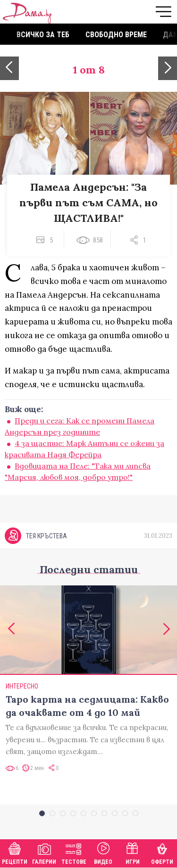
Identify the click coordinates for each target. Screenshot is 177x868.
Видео (103, 852)
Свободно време (116, 35)
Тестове (74, 852)
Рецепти (15, 852)
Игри (133, 852)
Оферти (162, 852)
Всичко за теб (43, 35)
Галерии (44, 852)
